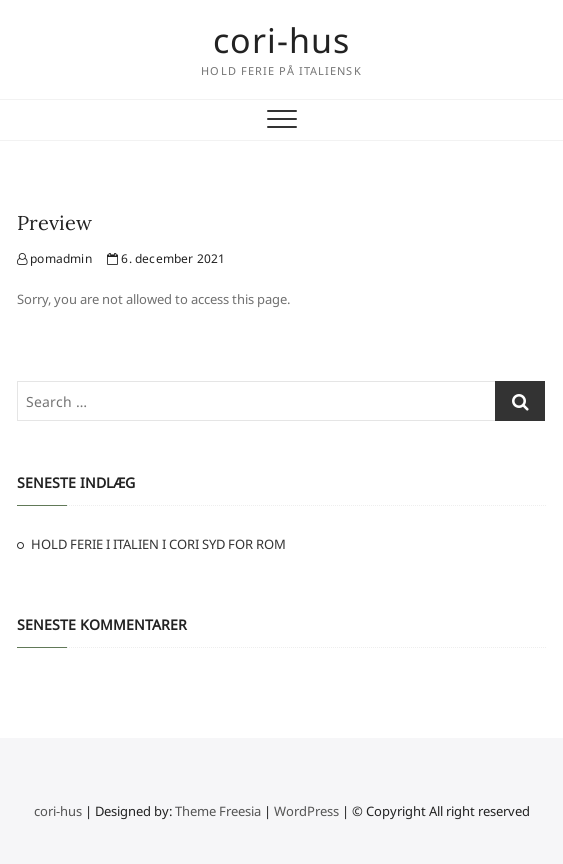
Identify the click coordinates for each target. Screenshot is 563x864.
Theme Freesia (218, 811)
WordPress (306, 811)
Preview (54, 222)
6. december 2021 (166, 258)
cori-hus (281, 40)
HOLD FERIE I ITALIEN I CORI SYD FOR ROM (158, 544)
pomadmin (54, 258)
